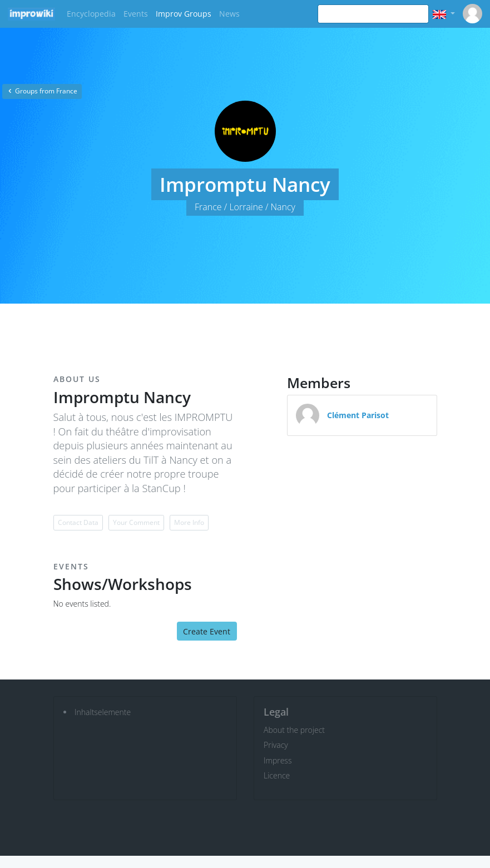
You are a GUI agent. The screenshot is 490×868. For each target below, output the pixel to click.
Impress (278, 760)
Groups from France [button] (42, 91)
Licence (277, 775)
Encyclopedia (91, 14)
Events (136, 14)
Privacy (276, 745)
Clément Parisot (358, 415)
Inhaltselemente (103, 712)
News (229, 14)
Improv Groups (184, 14)
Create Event (207, 631)
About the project (294, 730)
